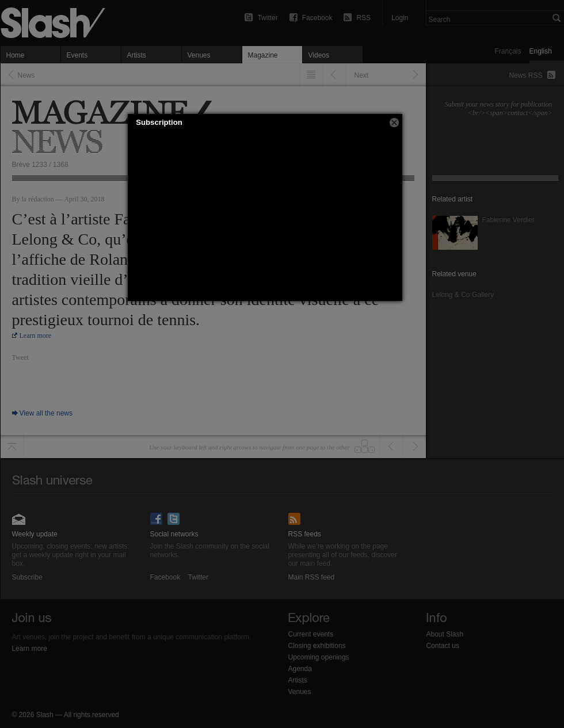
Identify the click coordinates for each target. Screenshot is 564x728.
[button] (394, 123)
